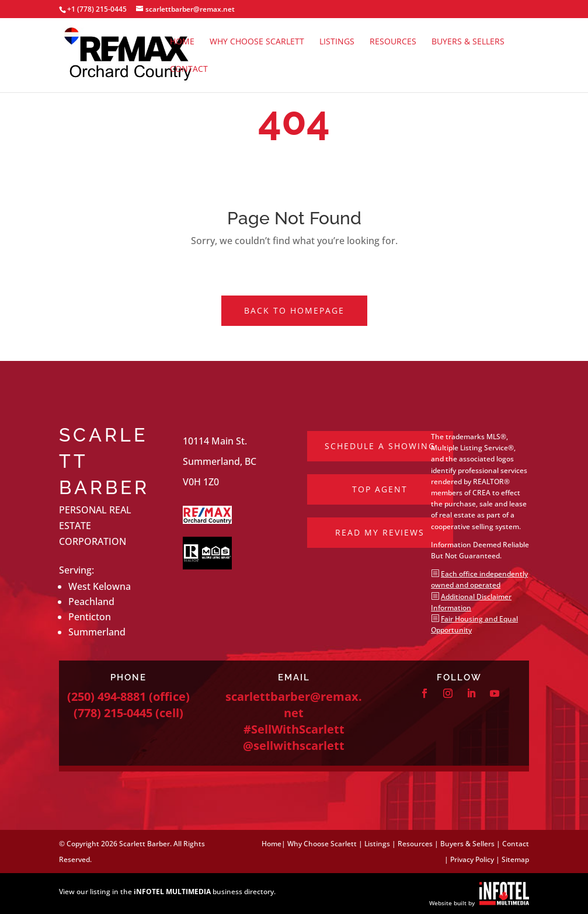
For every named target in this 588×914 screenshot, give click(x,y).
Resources (393, 42)
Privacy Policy (472, 859)
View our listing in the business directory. (167, 892)
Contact (189, 69)
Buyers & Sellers (468, 42)
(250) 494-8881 (107, 696)
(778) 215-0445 (113, 713)
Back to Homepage (294, 310)
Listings (337, 42)
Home (182, 42)
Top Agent (380, 489)
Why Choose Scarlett (257, 42)
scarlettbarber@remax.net (294, 705)
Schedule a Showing (380, 446)
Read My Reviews (380, 532)
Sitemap (515, 859)
